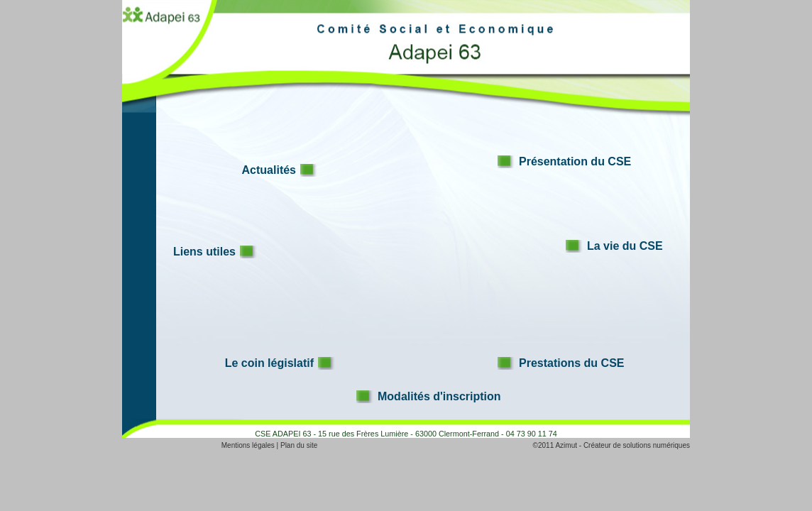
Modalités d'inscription (439, 396)
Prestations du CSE (571, 363)
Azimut (566, 445)
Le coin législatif (269, 363)
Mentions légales (248, 445)
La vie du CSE (625, 246)
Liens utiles (204, 252)
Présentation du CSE (575, 161)
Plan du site (299, 445)
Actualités (269, 170)
